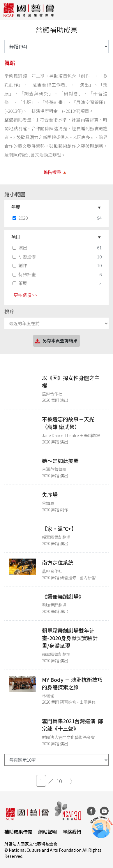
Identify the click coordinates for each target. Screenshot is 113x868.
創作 (20, 265)
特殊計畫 (25, 274)
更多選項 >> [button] (25, 295)
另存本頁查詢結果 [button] (56, 341)
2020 (21, 218)
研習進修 (25, 257)
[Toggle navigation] (104, 10)
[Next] (71, 781)
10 (59, 781)
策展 (20, 283)
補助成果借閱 (18, 832)
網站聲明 (47, 832)
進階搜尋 (52, 172)
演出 (20, 248)
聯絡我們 (72, 832)
